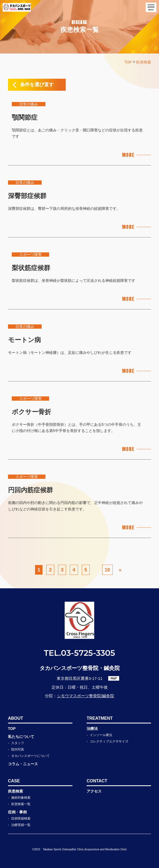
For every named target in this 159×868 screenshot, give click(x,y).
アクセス (94, 791)
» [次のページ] (120, 570)
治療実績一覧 (21, 825)
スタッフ (18, 743)
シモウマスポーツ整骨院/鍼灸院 (86, 696)
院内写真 (18, 749)
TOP (12, 729)
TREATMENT (100, 718)
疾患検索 (15, 791)
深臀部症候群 (27, 196)
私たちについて (21, 737)
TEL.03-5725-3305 (79, 653)
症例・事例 (17, 812)
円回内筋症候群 (30, 490)
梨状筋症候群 (31, 268)
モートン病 (24, 340)
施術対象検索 (21, 798)
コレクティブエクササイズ (109, 741)
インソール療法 (101, 735)
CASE (14, 781)
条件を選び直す (37, 85)
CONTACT (97, 781)
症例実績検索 (21, 818)
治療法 (92, 729)
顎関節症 (25, 117)
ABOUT (16, 718)
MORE (128, 155)
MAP (114, 678)
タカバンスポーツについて (30, 756)
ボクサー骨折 (31, 412)
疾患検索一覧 (21, 804)
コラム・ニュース (23, 764)
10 (107, 570)
